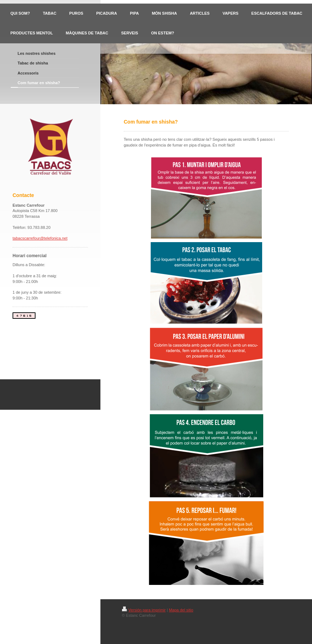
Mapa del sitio (181, 610)
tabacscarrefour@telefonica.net (40, 238)
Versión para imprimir (144, 610)
